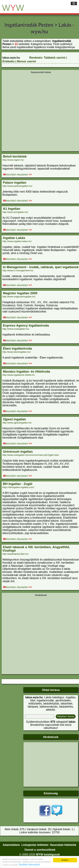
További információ (29, 866)
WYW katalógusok (48, 855)
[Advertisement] (38, 112)
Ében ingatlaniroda (17, 348)
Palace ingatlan (15, 183)
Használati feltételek (63, 845)
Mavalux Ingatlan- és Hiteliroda (27, 371)
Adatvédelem (11, 845)
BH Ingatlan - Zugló (18, 484)
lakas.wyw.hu (11, 58)
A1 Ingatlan (12, 209)
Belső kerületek (15, 156)
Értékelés (9, 61)
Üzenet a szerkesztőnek (40, 850)
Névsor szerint (27, 61)
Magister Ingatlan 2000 (20, 293)
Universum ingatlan (18, 452)
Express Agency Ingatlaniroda (26, 325)
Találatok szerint (55, 58)
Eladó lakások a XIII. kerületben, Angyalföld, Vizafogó (36, 549)
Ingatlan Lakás (14, 238)
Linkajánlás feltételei (35, 845)
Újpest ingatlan (14, 419)
